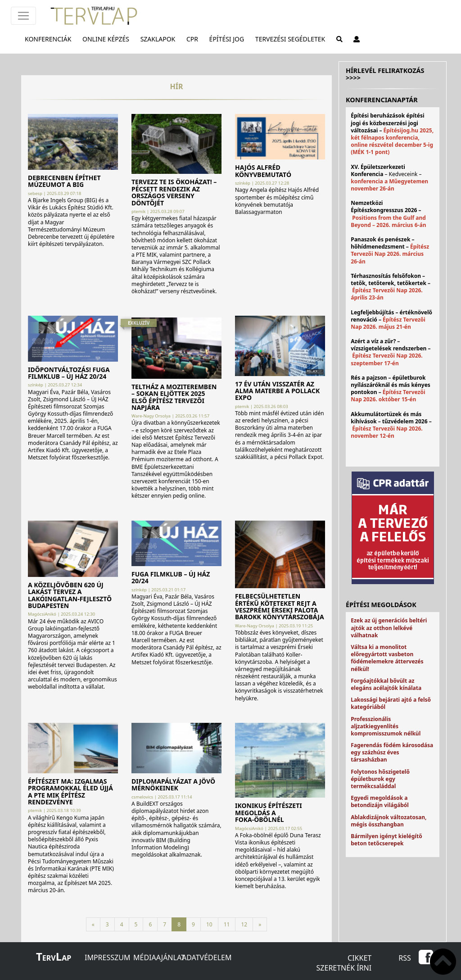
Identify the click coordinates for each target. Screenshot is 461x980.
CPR (194, 39)
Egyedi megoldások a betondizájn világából (380, 801)
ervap (54, 958)
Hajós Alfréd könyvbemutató (263, 171)
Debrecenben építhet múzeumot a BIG (64, 181)
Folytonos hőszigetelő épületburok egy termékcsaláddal (380, 779)
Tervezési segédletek (292, 39)
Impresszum (107, 957)
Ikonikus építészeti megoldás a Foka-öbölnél (269, 812)
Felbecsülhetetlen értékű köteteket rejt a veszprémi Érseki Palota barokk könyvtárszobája (280, 606)
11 (227, 924)
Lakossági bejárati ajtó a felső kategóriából (391, 703)
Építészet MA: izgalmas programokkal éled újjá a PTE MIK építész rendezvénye (70, 792)
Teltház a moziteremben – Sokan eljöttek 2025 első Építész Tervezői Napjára (174, 397)
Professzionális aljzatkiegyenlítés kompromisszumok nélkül (386, 726)
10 (209, 924)
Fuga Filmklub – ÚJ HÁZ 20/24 (171, 577)
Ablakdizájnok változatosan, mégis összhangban (389, 821)
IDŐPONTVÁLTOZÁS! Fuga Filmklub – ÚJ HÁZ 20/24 (69, 373)
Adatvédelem (207, 957)
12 (244, 924)
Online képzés (108, 39)
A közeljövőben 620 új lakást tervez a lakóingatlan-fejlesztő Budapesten (70, 595)
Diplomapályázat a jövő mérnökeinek (173, 785)
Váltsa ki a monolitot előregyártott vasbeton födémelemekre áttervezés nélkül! (387, 658)
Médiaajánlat (159, 957)
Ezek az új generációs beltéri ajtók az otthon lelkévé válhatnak (389, 628)
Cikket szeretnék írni (344, 963)
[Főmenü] (23, 16)
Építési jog (229, 39)
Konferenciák (50, 39)
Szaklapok (160, 39)
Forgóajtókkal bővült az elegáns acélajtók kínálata (386, 684)
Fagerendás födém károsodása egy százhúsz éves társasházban (392, 752)
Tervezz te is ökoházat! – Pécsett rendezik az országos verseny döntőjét (174, 192)
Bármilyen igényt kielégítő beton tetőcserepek (386, 840)
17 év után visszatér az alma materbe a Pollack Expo (277, 391)
